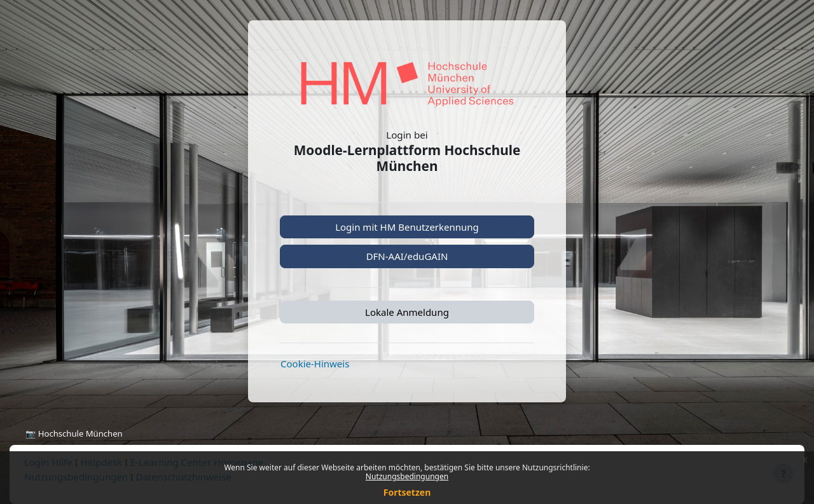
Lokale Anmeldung (407, 312)
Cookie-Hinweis (315, 364)
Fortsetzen (407, 492)
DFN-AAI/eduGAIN (407, 256)
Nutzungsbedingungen (407, 476)
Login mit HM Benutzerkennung (407, 227)
